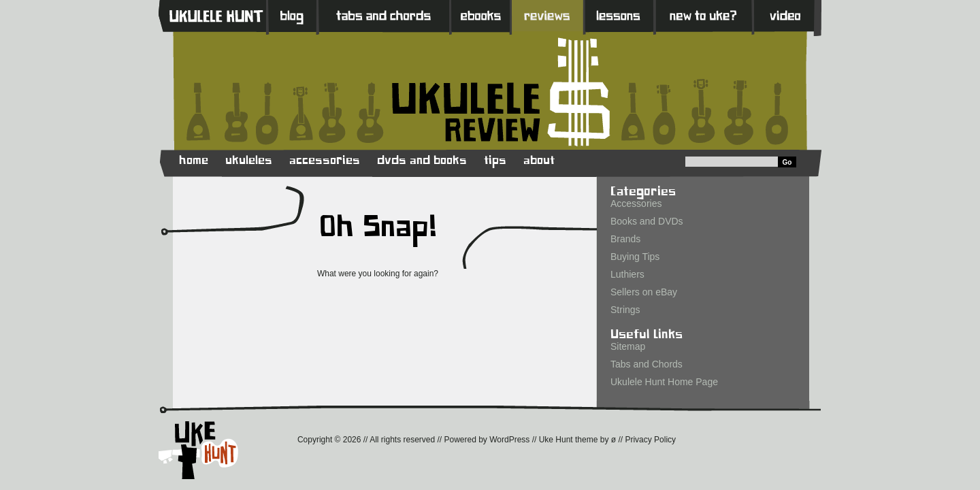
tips (495, 160)
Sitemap (628, 346)
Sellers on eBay (644, 292)
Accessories (636, 203)
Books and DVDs (647, 221)
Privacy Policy (650, 440)
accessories (325, 160)
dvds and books (422, 160)
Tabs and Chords (647, 364)
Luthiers (627, 274)
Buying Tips (635, 257)
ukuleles (249, 160)
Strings (625, 310)
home (194, 160)
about (539, 160)
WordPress (509, 440)
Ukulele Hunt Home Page (664, 382)
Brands (625, 239)
